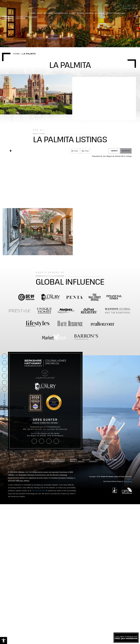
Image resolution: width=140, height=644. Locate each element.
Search (114, 151)
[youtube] (5, 383)
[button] (4, 640)
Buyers (72, 13)
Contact (34, 17)
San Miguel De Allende (95, 13)
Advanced (126, 151)
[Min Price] (75, 151)
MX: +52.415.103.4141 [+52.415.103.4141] (33, 429)
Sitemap (129, 479)
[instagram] (5, 376)
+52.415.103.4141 (39, 491)
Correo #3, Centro (39, 433)
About (40, 13)
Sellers (80, 13)
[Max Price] (85, 151)
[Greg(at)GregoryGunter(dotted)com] (5, 363)
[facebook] (5, 369)
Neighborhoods (61, 13)
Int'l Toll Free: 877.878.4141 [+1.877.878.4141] (55, 429)
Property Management (116, 13)
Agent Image (128, 481)
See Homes (48, 13)
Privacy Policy (77, 462)
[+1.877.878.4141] (5, 356)
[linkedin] (5, 389)
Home (33, 13)
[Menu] (136, 16)
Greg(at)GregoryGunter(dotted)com (45, 427)
